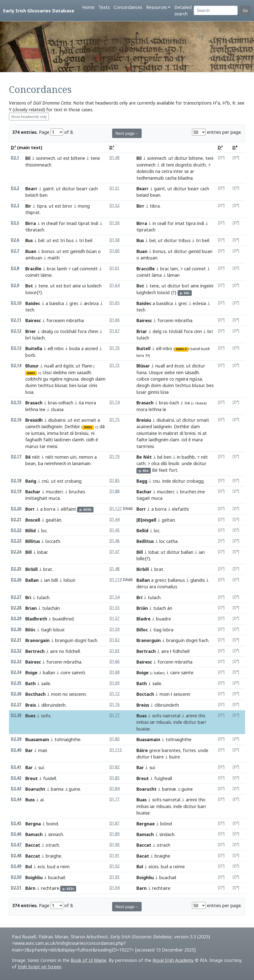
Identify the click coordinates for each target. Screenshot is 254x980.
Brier (31, 331)
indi (95, 223)
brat (64, 433)
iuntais (38, 433)
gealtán (53, 520)
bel (152, 240)
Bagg (142, 481)
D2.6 (15, 240)
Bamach (34, 834)
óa (81, 403)
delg (157, 331)
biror (67, 206)
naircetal (172, 716)
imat (180, 223)
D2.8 (15, 268)
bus (70, 240)
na (158, 171)
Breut (32, 778)
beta (140, 355)
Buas (142, 716)
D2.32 (16, 651)
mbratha (75, 320)
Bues (30, 716)
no (62, 651)
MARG (31, 373)
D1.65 (114, 303)
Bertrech (35, 651)
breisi (190, 433)
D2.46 (16, 834)
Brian (31, 608)
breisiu (82, 433)
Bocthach (35, 694)
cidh (90, 440)
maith (54, 258)
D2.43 (16, 789)
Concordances (128, 7)
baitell (195, 349)
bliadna (185, 178)
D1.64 (114, 285)
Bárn (30, 888)
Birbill (32, 569)
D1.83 (114, 778)
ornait (203, 420)
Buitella (34, 348)
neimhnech (55, 463)
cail (75, 269)
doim (156, 385)
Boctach (145, 694)
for (62, 223)
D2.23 (16, 541)
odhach (66, 403)
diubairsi (57, 420)
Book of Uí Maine (89, 960)
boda (75, 348)
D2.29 (16, 618)
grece (155, 750)
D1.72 (114, 694)
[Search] (216, 10)
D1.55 (114, 608)
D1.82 (114, 767)
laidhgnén (159, 440)
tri (63, 240)
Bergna (33, 824)
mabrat (171, 433)
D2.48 (16, 855)
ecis (41, 867)
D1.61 (114, 268)
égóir (68, 366)
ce (28, 433)
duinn (31, 385)
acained (144, 426)
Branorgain (37, 640)
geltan (168, 520)
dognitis (183, 165)
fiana (142, 372)
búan (92, 251)
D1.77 (114, 715)
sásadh (192, 372)
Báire (142, 750)
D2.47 (16, 845)
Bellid (142, 531)
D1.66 (114, 320)
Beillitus (145, 541)
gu (46, 379)
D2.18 (16, 481)
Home (88, 7)
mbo (59, 348)
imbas (143, 722)
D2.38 (16, 715)
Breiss (143, 705)
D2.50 (16, 877)
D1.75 (114, 420)
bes (73, 385)
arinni (191, 716)
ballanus (176, 580)
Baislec (33, 303)
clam (174, 440)
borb (30, 355)
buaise (143, 729)
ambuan (34, 258)
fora (82, 331)
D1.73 (114, 365)
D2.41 (16, 767)
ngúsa (196, 379)
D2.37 (16, 705)
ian (202, 552)
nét (204, 457)
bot (67, 286)
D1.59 (114, 629)
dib (164, 463)
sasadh (84, 372)
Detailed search (183, 10)
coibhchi (33, 379)
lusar (83, 385)
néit (36, 457)
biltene (78, 158)
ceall (162, 223)
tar (43, 446)
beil (89, 240)
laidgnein (162, 426)
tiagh (46, 630)
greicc (161, 580)
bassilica (165, 303)
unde (187, 463)
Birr (140, 206)
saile (46, 683)
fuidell (50, 778)
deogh (87, 379)
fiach (92, 640)
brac (51, 269)
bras (52, 403)
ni (93, 433)
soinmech (46, 158)
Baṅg (31, 481)
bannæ (169, 789)
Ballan (32, 580)
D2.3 (15, 206)
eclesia (199, 303)
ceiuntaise (147, 433)
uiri (73, 457)
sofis (46, 716)
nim (72, 372)
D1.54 (114, 597)
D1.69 (114, 683)
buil (164, 867)
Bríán (142, 608)
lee (42, 409)
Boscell (33, 520)
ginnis (153, 392)
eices (154, 867)
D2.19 (16, 491)
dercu (142, 587)
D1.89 (114, 834)
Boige (31, 672)
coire (65, 672)
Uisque (156, 372)
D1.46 (114, 541)
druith (199, 165)
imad (72, 223)
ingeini (207, 286)
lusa (29, 392)
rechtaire (50, 888)
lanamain (81, 463)
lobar (42, 552)
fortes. (190, 750)
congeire (159, 379)
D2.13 (16, 348)
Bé (28, 457)
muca (54, 498)
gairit (48, 189)
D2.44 (16, 799)
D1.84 (114, 789)
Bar (29, 750)
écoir (179, 366)
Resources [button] (157, 7)
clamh (78, 440)
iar (152, 722)
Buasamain (37, 739)
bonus (48, 251)
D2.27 (16, 597)
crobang (73, 481)
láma (157, 275)
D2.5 (15, 223)
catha (172, 541)
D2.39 (16, 739)
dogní (80, 640)
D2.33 (16, 661)
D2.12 (16, 331)
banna (57, 789)
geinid (194, 251)
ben (44, 195)
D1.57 (114, 618)
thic (202, 716)
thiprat (32, 212)
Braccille (146, 269)
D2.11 (16, 320)
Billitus (33, 541)
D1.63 (114, 651)
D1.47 (114, 552)
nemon (86, 457)
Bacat (143, 856)
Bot (29, 286)
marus (32, 446)
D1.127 (116, 509)
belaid (143, 195)
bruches (77, 492)
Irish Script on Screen (40, 967)
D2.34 (16, 672)
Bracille (33, 269)
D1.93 (114, 877)
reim (65, 867)
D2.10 (16, 303)
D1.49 (114, 158)
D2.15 (16, 402)
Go (245, 10)
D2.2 (15, 188)
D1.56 (114, 223)
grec (74, 303)
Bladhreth (36, 619)
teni (209, 158)
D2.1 (15, 158)
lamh (62, 269)
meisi (52, 446)
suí (41, 767)
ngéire (56, 379)
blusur (198, 385)
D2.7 (15, 251)
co (56, 331)
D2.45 (16, 823)
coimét (32, 275)
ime (201, 492)
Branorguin (149, 640)
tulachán (51, 608)
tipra (42, 206)
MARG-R (181, 349)
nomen (62, 457)
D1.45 (114, 530)
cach (93, 189)
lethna (32, 409)
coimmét (89, 269)
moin (56, 694)
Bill (29, 552)
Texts (104, 7)
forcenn (165, 320)
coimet (199, 269)
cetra (167, 171)
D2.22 (16, 530)
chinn (93, 331)
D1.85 (114, 481)
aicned (91, 348)
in (43, 223)
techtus (46, 385)
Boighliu (34, 877)
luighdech (146, 292)
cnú (45, 481)
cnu (156, 481)
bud (51, 867)
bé (160, 457)
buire (175, 757)
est (66, 158)
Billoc (142, 630)
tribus (184, 240)
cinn (198, 331)
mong (84, 206)
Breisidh (34, 420)
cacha (171, 178)
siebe (170, 372)
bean (155, 195)
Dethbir (72, 426)
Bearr (31, 189)
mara (197, 440)
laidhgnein (52, 426)
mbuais (164, 722)
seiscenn (77, 694)
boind (52, 824)
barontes (171, 750)
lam (174, 269)
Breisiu (144, 420)
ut (60, 158)
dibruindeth (53, 705)
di (72, 433)
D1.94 (114, 888)
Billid (31, 531)
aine (77, 286)
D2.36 (16, 694)
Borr (30, 509)
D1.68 (114, 672)
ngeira (182, 379)
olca (155, 463)
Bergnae (146, 824)
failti (48, 440)
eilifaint (68, 509)
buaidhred (63, 619)
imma (53, 433)
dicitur (181, 158)
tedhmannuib (150, 178)
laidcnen (62, 440)
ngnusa (71, 379)
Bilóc (30, 630)
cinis (93, 385)
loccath (53, 541)
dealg (47, 331)
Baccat (33, 845)
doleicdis (145, 171)
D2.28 (16, 608)
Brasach (34, 403)
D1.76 (114, 705)
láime (46, 275)
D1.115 (116, 750)
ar (192, 171)
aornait (89, 420)
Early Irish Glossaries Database (39, 11)
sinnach (56, 834)
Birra (31, 223)
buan (207, 251)
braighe (53, 856)
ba (41, 463)
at (205, 433)
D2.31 (16, 640)
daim (100, 379)
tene (95, 158)
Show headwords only (29, 117)
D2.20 (16, 509)
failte (142, 440)
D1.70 (114, 348)
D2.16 (16, 420)
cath (141, 463)
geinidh (78, 251)
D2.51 (16, 888)
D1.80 (114, 739)
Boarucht (35, 789)
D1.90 (114, 845)
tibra (155, 206)
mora (91, 403)
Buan (31, 251)
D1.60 (114, 251)
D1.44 (114, 519)
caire (175, 672)
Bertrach (146, 651)
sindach (167, 834)
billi (55, 580)
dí (163, 165)
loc (44, 531)
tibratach (35, 230)
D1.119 (116, 580)
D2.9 (15, 285)
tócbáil (176, 331)
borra (50, 509)
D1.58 (114, 240)
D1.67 (114, 331)
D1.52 (114, 206)
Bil (28, 158)
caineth (33, 426)
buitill (205, 349)
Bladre (143, 619)
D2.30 (16, 629)
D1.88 (114, 491)
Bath (31, 683)
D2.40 (16, 750)
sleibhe (60, 372)
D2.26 (16, 580)
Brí (139, 597)
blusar (61, 385)
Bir (28, 206)
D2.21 (16, 519)
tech (30, 310)
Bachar (33, 492)
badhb (188, 457)
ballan (187, 552)
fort (173, 470)
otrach (52, 845)
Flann (87, 366)
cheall (52, 223)
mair (42, 750)
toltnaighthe (67, 739)
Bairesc (33, 320)
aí (42, 800)
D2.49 (16, 866)
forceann (56, 320)
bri (210, 331)
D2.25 (16, 569)
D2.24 (16, 552)
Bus (29, 240)
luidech (94, 286)
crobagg (195, 481)
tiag (157, 630)
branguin (64, 640)
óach (174, 403)
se (187, 171)
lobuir (69, 580)
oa (187, 403)
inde (167, 481)
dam (195, 426)
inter (178, 171)
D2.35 (16, 683)
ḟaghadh (34, 440)
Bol (29, 867)
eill (50, 348)
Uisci (47, 372)
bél (41, 240)
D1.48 (114, 569)
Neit (163, 470)
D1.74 (114, 402)
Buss (30, 800)
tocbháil (68, 331)
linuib (174, 463)
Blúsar (143, 366)
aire (54, 651)
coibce (143, 379)
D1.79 (114, 457)
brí (28, 338)
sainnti (78, 672)
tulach (38, 338)
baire (159, 757)
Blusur (32, 366)
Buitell (143, 348)
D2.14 (16, 365)
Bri (28, 597)
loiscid (163, 292)
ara (153, 587)
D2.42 (16, 778)
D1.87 (114, 823)
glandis (197, 580)
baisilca (57, 303)
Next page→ (127, 133)
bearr (82, 189)
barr (202, 722)
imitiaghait (36, 498)
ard (59, 366)
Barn (142, 888)
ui (84, 286)
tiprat (84, 223)
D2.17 (16, 457)
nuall (49, 366)
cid (184, 440)
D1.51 (114, 188)
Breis (31, 705)
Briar (142, 331)
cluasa (57, 409)
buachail (57, 877)
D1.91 (114, 855)
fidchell (73, 651)
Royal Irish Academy (173, 960)
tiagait (143, 498)
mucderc (55, 492)
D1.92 (114, 866)
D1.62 (114, 640)
